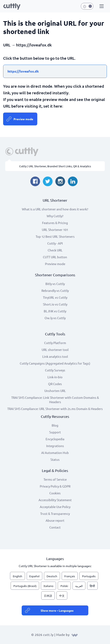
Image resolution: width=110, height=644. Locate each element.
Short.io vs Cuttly (55, 304)
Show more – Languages (57, 610)
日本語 (48, 596)
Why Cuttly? (55, 216)
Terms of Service (55, 479)
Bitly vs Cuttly (55, 284)
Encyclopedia (55, 439)
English (17, 576)
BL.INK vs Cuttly (55, 311)
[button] (101, 6)
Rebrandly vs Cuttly (55, 290)
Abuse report (55, 520)
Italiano (48, 586)
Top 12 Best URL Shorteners (55, 236)
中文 (62, 596)
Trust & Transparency (55, 514)
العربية (79, 586)
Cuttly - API (55, 243)
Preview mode (23, 119)
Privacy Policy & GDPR (55, 486)
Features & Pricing (55, 223)
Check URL (55, 250)
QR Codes (55, 384)
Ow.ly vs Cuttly (55, 318)
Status (55, 459)
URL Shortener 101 (55, 230)
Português (89, 576)
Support (55, 432)
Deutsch (52, 576)
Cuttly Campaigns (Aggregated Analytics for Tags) (55, 363)
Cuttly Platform (55, 343)
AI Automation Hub (55, 453)
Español (34, 576)
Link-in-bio (55, 377)
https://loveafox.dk (23, 71)
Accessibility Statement (55, 500)
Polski (64, 586)
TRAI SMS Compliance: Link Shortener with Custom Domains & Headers (55, 400)
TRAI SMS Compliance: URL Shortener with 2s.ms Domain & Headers (55, 409)
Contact (55, 527)
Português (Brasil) (25, 586)
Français (70, 576)
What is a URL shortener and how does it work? (55, 209)
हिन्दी (92, 586)
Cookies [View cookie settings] (55, 493)
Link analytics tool (55, 356)
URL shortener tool (55, 350)
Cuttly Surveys (55, 370)
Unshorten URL (55, 391)
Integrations (55, 446)
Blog (55, 425)
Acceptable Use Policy (55, 507)
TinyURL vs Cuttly (55, 297)
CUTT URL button (55, 257)
